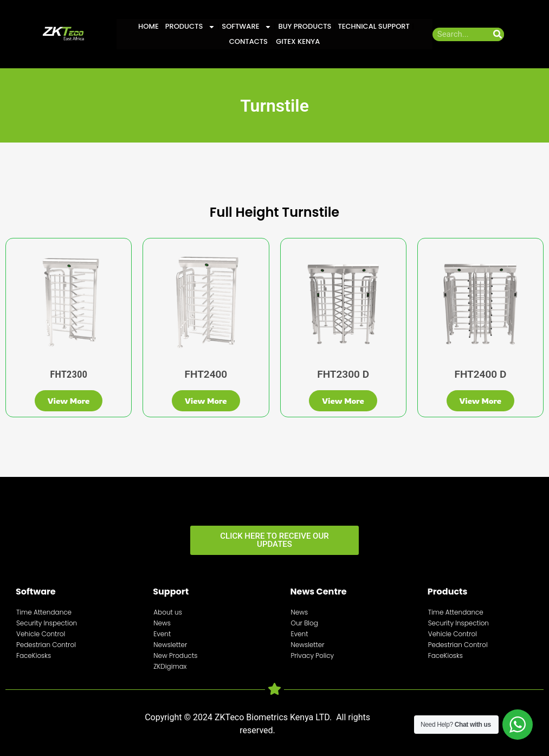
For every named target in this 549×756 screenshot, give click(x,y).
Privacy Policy (313, 655)
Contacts (248, 41)
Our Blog (305, 623)
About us (168, 612)
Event (162, 634)
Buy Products (305, 26)
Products (190, 27)
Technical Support (373, 26)
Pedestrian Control (46, 645)
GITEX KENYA (297, 41)
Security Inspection (47, 623)
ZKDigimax (170, 666)
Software (247, 27)
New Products (175, 655)
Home (148, 26)
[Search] (497, 34)
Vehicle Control (41, 634)
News (162, 623)
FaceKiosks (34, 655)
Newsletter (170, 645)
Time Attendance (44, 612)
